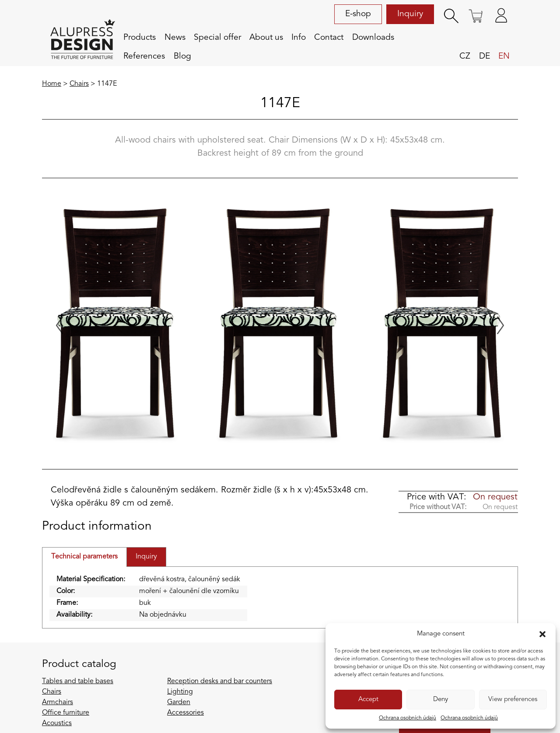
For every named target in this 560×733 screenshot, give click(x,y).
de (485, 56)
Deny (441, 700)
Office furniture (66, 713)
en (504, 56)
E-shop (358, 14)
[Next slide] (500, 325)
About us (266, 38)
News (175, 38)
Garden (179, 702)
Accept (368, 700)
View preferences (513, 700)
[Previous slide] (59, 325)
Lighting (180, 692)
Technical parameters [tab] (84, 557)
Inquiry (410, 14)
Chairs (79, 84)
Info (299, 38)
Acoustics (57, 723)
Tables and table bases (78, 681)
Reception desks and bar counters (220, 681)
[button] (542, 634)
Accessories (185, 713)
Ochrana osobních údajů (408, 718)
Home (52, 84)
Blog (182, 56)
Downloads (373, 38)
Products (140, 38)
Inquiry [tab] (146, 557)
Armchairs (58, 702)
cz (465, 56)
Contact (329, 38)
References (144, 56)
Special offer (217, 38)
